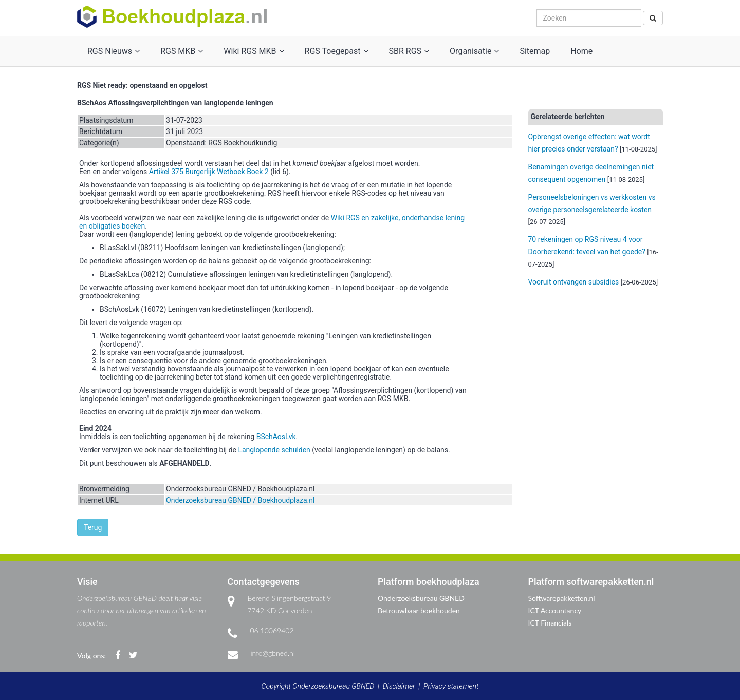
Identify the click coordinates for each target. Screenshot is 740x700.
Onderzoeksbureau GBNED (421, 598)
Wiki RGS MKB (254, 51)
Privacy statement (451, 686)
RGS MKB (182, 51)
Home (581, 51)
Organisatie (474, 51)
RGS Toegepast (337, 51)
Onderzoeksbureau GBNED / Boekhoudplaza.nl (240, 500)
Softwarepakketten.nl (562, 598)
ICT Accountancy (555, 610)
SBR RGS (409, 51)
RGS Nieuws (114, 51)
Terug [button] (93, 527)
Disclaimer (399, 686)
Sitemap (535, 51)
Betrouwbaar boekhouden (419, 610)
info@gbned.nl (273, 653)
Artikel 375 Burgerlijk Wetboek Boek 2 (209, 172)
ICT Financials (550, 623)
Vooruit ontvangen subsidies (574, 282)
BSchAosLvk (276, 437)
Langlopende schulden (274, 450)
